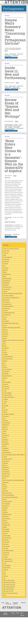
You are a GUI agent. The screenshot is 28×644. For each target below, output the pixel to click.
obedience (6, 448)
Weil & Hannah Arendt (9, 582)
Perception (6, 469)
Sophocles (6, 540)
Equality (6, 336)
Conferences (7, 308)
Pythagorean (15, 55)
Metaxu (5, 427)
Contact (13, 613)
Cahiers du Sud (7, 287)
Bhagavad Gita (7, 274)
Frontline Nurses (8, 359)
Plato (5, 478)
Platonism (6, 482)
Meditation (6, 425)
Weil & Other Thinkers (9, 585)
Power (5, 499)
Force (5, 350)
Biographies (6, 283)
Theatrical (6, 555)
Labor (6, 86)
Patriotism (6, 467)
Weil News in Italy (16, 88)
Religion (6, 512)
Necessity (6, 440)
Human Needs (7, 382)
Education (6, 334)
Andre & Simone (8, 257)
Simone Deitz (7, 536)
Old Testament (7, 452)
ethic (5, 344)
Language (6, 406)
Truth (5, 563)
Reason (5, 510)
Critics (5, 317)
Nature (5, 438)
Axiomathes (8, 217)
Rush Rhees (6, 531)
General (10, 127)
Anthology (6, 261)
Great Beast (6, 371)
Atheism (6, 264)
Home (3, 603)
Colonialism (7, 302)
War (4, 578)
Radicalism (6, 506)
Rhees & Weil (7, 525)
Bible (5, 276)
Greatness (6, 374)
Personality (6, 472)
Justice (5, 401)
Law (4, 408)
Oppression (6, 461)
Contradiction (7, 315)
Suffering (6, 544)
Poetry (5, 489)
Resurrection (7, 518)
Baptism (6, 270)
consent (5, 310)
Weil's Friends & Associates (10, 593)
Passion (5, 465)
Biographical (7, 281)
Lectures (6, 410)
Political (6, 491)
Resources (6, 516)
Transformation (8, 559)
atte (4, 266)
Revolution (6, 523)
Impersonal (6, 386)
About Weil (6, 251)
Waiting (5, 576)
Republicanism (7, 514)
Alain (5, 255)
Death (5, 319)
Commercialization (8, 306)
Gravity (5, 367)
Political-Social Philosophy (10, 497)
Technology (6, 546)
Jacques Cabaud (7, 395)
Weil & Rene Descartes (9, 587)
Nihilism (6, 442)
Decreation (6, 321)
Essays (7, 54)
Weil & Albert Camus (9, 580)
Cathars (5, 291)
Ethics (5, 346)
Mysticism (6, 435)
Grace (5, 365)
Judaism (6, 399)
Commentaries (7, 304)
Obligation (6, 450)
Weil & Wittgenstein (9, 589)
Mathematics (13, 54)
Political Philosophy (10, 128)
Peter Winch (7, 474)
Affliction (6, 253)
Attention (6, 268)
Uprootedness (7, 565)
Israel (5, 391)
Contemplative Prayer (9, 313)
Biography (6, 285)
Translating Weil (9, 129)
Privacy (18, 613)
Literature (6, 416)
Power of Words (7, 501)
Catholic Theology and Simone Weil (13, 293)
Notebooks (20, 54)
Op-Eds (5, 457)
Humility (6, 384)
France (5, 352)
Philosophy (8, 55)
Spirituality (8, 56)
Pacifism (6, 463)
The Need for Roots (8, 550)
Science (5, 533)
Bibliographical (9, 125)
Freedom (6, 354)
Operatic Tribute (8, 459)
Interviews (6, 389)
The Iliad (6, 548)
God (4, 363)
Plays (5, 484)
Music (5, 431)
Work (5, 595)
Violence (6, 570)
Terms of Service (22, 614)
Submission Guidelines (15, 603)
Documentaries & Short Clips (11, 323)
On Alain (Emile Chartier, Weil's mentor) (14, 455)
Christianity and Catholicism (11, 298)
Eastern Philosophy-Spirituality (12, 327)
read (6, 50)
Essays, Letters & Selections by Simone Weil (14, 126)
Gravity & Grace (7, 369)
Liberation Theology (9, 414)
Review (5, 521)
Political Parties (8, 493)
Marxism (6, 420)
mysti (5, 433)
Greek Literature (8, 376)
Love (5, 418)
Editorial (6, 332)
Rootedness (6, 529)
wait (5, 574)
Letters (5, 412)
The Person (6, 553)
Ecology (5, 330)
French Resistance (8, 357)
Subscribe (23, 603)
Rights (5, 527)
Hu (4, 380)
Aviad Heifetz (9, 225)
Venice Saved (7, 567)
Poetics (5, 487)
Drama (5, 325)
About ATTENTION (8, 603)
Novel (5, 446)
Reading (5, 508)
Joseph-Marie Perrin (9, 397)
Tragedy (5, 557)
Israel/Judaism (7, 393)
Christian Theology (8, 295)
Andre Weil (6, 259)
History (5, 378)
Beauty (5, 272)
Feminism (6, 348)
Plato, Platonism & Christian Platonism (14, 480)
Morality (6, 429)
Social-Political (7, 538)
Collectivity (6, 300)
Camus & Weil (7, 289)
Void (5, 572)
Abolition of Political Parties (11, 249)
